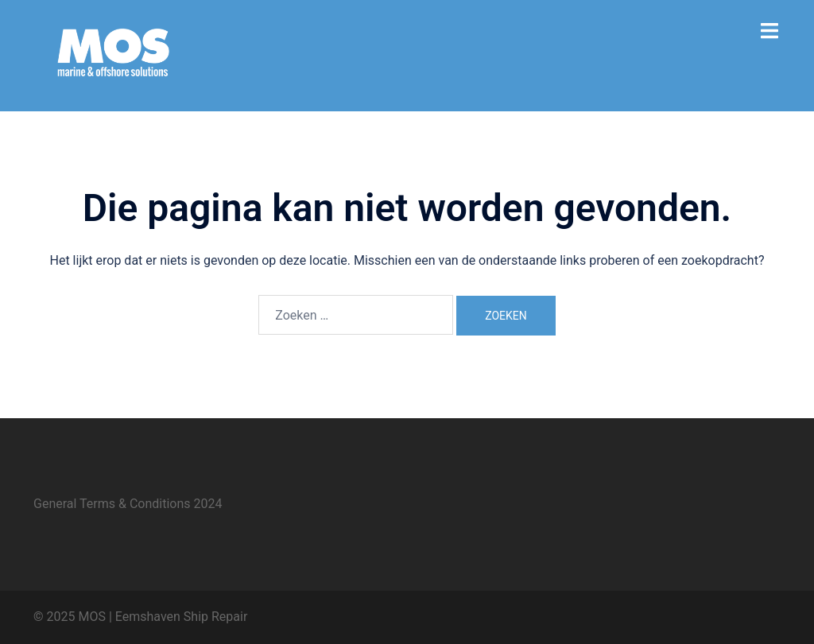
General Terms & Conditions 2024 (128, 504)
